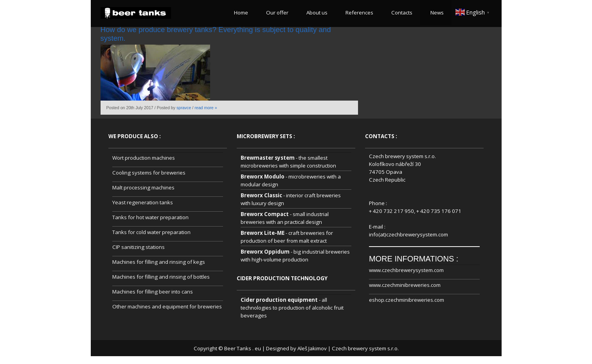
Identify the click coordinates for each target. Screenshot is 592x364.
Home (240, 13)
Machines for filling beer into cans (153, 292)
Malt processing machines (143, 187)
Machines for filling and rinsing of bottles (161, 277)
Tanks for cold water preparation (151, 232)
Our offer (276, 13)
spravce (184, 108)
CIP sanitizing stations (139, 247)
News (436, 13)
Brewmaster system (268, 158)
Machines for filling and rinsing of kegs (159, 262)
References (358, 13)
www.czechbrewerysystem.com (406, 270)
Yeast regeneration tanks (143, 202)
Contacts (401, 13)
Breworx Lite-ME (263, 233)
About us (316, 13)
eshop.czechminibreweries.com (407, 300)
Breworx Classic (261, 195)
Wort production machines (144, 158)
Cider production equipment (279, 300)
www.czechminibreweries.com (405, 285)
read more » (206, 108)
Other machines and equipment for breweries (167, 306)
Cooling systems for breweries (149, 173)
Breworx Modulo (263, 177)
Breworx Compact (265, 214)
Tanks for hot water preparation (150, 217)
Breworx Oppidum (265, 252)
